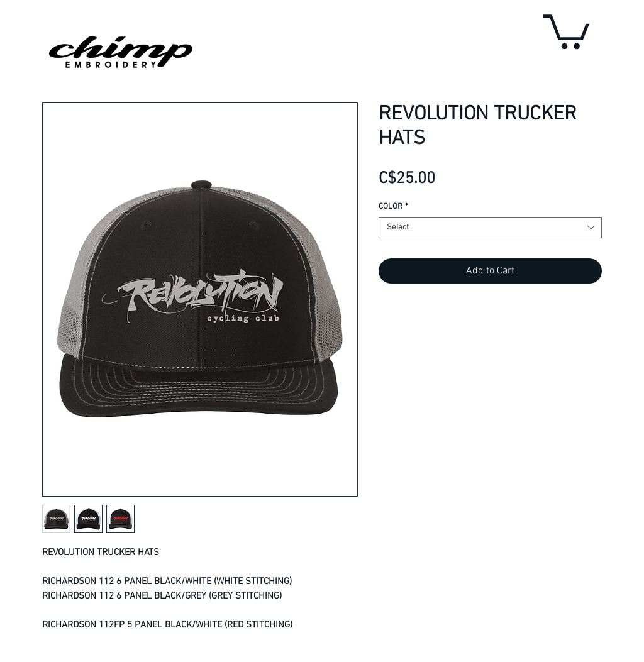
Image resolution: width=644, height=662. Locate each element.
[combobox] (490, 228)
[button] (566, 30)
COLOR (393, 207)
